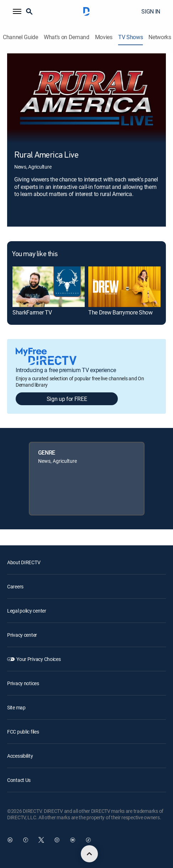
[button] (17, 11)
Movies (104, 37)
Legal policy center (27, 611)
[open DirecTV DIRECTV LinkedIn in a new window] (10, 840)
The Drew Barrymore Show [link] (120, 312)
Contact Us (19, 780)
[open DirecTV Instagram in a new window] (57, 840)
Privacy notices (23, 683)
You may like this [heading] (35, 254)
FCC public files (23, 732)
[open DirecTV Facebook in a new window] (26, 840)
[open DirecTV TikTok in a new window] (88, 840)
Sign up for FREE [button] (67, 399)
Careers (15, 586)
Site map (16, 707)
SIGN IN (151, 11)
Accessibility (20, 756)
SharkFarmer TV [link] (32, 312)
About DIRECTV (24, 562)
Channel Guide (20, 37)
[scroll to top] (89, 854)
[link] (49, 287)
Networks (160, 37)
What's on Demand (67, 37)
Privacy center (22, 635)
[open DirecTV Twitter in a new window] (41, 840)
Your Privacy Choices (38, 659)
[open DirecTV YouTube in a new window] (73, 840)
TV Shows (130, 37)
